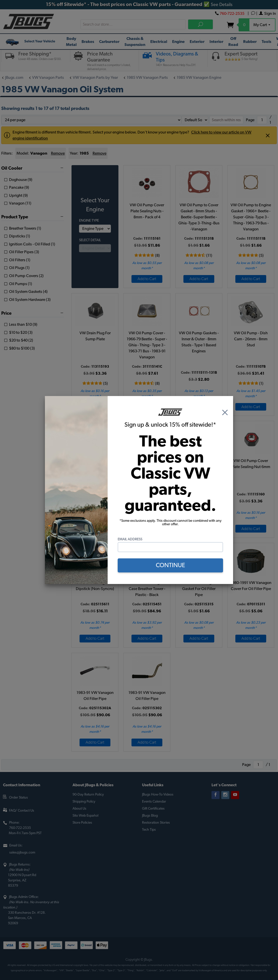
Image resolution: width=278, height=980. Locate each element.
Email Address (130, 539)
